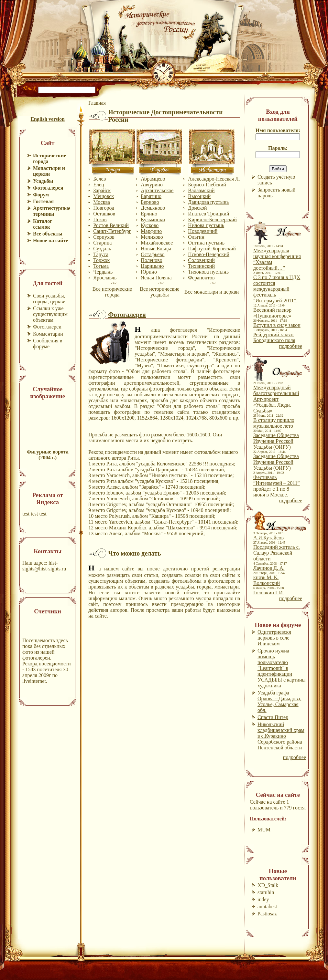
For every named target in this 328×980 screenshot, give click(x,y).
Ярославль (105, 278)
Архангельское (157, 190)
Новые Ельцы (156, 249)
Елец (98, 185)
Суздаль (102, 249)
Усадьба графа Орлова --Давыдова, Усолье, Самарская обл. (279, 701)
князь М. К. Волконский (267, 580)
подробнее (291, 346)
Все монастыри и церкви (212, 292)
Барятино (151, 196)
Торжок (101, 260)
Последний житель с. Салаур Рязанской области (277, 553)
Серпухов (104, 237)
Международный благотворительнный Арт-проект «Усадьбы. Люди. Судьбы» (276, 399)
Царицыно (152, 266)
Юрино (149, 272)
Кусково (150, 225)
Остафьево (153, 254)
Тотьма (101, 266)
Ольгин (196, 237)
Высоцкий (199, 196)
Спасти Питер (273, 717)
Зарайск (102, 190)
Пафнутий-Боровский (212, 249)
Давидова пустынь (208, 202)
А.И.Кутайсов (268, 538)
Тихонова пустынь (208, 272)
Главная (97, 103)
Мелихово (152, 237)
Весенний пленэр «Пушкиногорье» (272, 313)
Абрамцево (153, 179)
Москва (102, 202)
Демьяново (153, 208)
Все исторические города (112, 292)
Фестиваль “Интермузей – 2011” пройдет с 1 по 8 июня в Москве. (277, 486)
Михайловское (157, 243)
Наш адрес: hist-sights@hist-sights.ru (44, 566)
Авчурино (152, 185)
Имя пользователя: (278, 130)
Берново (150, 202)
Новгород (104, 208)
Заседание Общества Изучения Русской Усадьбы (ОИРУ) (276, 441)
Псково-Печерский (209, 254)
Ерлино (149, 214)
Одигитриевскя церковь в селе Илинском (274, 638)
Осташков (104, 214)
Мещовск (104, 196)
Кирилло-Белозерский (212, 219)
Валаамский (201, 190)
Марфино (151, 231)
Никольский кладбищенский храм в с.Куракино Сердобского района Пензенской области (281, 736)
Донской (197, 208)
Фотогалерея (127, 315)
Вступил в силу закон (277, 325)
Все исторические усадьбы (159, 292)
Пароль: (278, 148)
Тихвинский (201, 266)
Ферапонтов (201, 278)
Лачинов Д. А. (269, 568)
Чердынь (103, 272)
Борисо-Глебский (207, 185)
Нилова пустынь (206, 225)
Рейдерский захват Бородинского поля (274, 337)
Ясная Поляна (156, 278)
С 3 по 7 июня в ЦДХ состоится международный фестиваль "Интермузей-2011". (277, 289)
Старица (102, 243)
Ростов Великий (111, 225)
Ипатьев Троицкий (208, 214)
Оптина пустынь (206, 243)
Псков (100, 219)
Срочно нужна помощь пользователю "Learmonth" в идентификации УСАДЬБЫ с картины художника (281, 668)
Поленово (151, 260)
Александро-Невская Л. (214, 179)
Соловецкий (201, 260)
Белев (99, 179)
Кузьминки (153, 219)
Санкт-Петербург (112, 231)
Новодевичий (203, 231)
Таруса (101, 254)
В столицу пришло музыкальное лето (274, 423)
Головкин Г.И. (269, 593)
